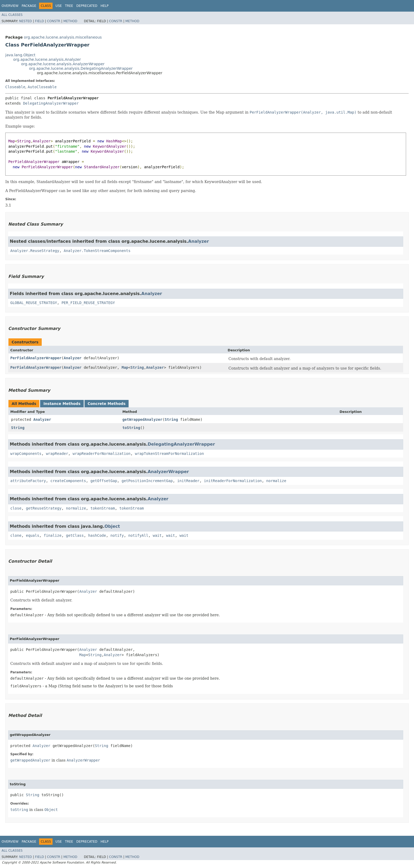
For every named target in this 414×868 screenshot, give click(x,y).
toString (131, 428)
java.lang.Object (20, 55)
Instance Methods (62, 404)
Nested (25, 21)
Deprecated (87, 6)
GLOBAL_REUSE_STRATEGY (34, 303)
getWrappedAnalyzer (142, 419)
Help (105, 6)
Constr (54, 21)
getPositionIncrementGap (147, 481)
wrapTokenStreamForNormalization (169, 454)
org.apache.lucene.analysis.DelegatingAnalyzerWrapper (81, 68)
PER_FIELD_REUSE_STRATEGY (88, 303)
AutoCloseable (42, 87)
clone (16, 535)
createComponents (68, 481)
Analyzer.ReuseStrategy (35, 251)
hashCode (97, 535)
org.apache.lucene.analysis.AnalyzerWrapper (63, 64)
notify (117, 535)
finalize (52, 535)
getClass (75, 535)
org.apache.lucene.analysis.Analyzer (47, 59)
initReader (188, 481)
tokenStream (103, 508)
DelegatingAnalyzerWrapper (51, 103)
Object (112, 526)
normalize (276, 481)
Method (70, 21)
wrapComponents (26, 454)
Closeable (15, 87)
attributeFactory (28, 481)
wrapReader (57, 454)
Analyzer (199, 241)
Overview (10, 6)
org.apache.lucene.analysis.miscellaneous (63, 37)
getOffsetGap (104, 481)
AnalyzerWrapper (168, 472)
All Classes (12, 15)
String (137, 367)
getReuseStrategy (44, 508)
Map (125, 367)
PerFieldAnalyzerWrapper (36, 358)
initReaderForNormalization (233, 481)
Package (29, 6)
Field (39, 21)
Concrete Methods (107, 404)
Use (59, 6)
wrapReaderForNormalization (102, 454)
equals (33, 535)
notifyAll (138, 535)
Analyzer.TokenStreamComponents (97, 251)
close (16, 508)
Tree (69, 6)
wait (157, 535)
